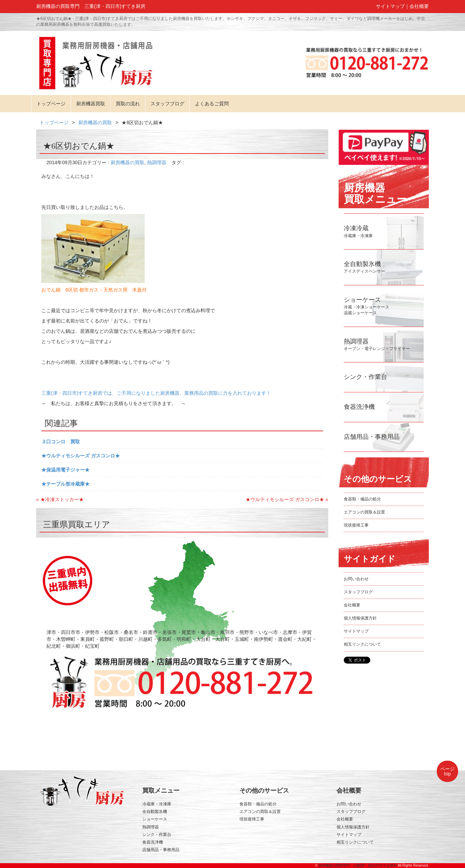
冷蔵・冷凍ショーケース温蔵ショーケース (366, 307)
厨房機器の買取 (95, 123)
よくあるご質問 (212, 104)
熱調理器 (157, 162)
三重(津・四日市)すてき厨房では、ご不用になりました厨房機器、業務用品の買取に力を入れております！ (156, 393)
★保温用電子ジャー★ (65, 470)
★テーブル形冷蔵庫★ (65, 484)
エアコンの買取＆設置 (364, 512)
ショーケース (155, 819)
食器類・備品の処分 (362, 499)
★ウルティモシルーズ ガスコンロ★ (81, 456)
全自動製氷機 (155, 812)
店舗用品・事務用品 (161, 850)
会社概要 (419, 6)
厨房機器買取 (91, 104)
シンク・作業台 (157, 835)
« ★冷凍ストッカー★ (60, 499)
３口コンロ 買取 (61, 442)
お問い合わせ (356, 579)
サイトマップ (390, 6)
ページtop (447, 771)
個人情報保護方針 (360, 618)
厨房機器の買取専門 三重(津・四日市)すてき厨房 (358, 865)
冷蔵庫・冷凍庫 (157, 804)
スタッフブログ (167, 104)
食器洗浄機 (153, 842)
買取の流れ (128, 104)
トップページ (51, 104)
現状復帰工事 (356, 525)
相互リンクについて (362, 644)
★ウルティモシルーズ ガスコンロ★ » (287, 499)
